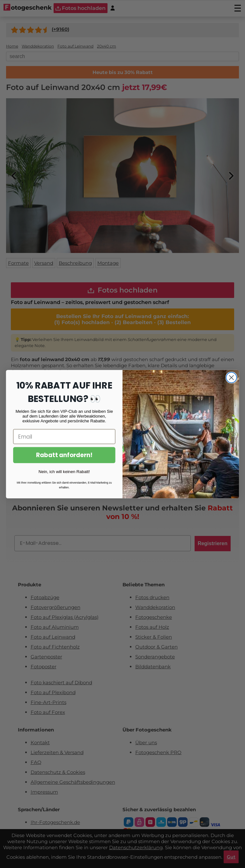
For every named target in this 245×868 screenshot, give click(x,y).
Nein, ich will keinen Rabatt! (64, 471)
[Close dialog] (231, 378)
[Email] (64, 437)
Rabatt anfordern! (64, 455)
